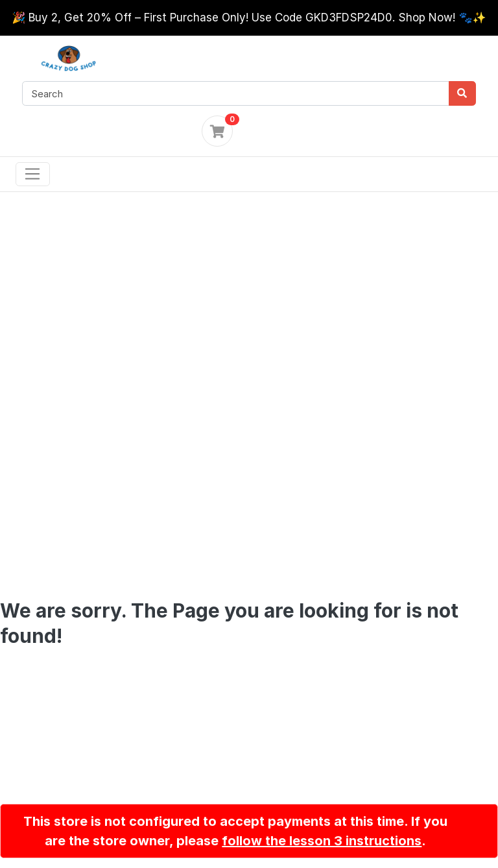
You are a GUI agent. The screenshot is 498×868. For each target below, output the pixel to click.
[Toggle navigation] (33, 175)
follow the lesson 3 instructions (322, 841)
